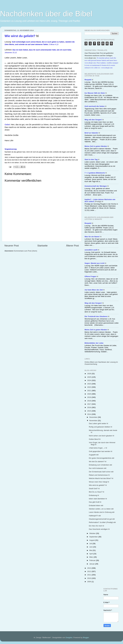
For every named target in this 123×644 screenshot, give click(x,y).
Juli (91, 544)
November (94, 421)
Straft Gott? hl (94, 489)
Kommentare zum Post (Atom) (25, 251)
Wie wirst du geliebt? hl (98, 485)
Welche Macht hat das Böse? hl (101, 478)
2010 (89, 578)
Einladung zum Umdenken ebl (100, 465)
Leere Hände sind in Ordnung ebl (102, 512)
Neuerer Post (12, 246)
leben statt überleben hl (98, 499)
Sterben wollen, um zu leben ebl (101, 509)
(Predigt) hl (100, 200)
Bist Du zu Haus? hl (97, 492)
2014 (89, 414)
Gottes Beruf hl (95, 439)
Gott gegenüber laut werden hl (101, 451)
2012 (89, 571)
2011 (89, 575)
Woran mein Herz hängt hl (99, 482)
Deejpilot (69, 638)
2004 (89, 582)
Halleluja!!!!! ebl (95, 516)
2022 (89, 387)
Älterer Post (72, 246)
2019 (89, 397)
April (91, 554)
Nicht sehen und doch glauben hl (102, 436)
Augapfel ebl (94, 455)
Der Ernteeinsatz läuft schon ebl (101, 472)
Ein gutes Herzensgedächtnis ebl (102, 458)
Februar (93, 560)
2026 (89, 374)
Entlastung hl (94, 495)
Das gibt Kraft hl (95, 502)
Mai (91, 550)
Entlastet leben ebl (96, 505)
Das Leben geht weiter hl (98, 423)
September (94, 537)
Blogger (86, 638)
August (92, 540)
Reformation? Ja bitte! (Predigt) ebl (102, 522)
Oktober (93, 533)
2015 (89, 411)
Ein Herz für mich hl (96, 526)
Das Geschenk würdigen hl (99, 529)
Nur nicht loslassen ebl (98, 468)
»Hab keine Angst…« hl (98, 448)
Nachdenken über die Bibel (46, 14)
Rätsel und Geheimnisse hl (99, 475)
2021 (89, 391)
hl (89, 80)
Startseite (42, 246)
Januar (92, 564)
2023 (89, 384)
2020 (89, 394)
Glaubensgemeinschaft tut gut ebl (102, 519)
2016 (89, 407)
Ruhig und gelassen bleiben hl (101, 427)
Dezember (94, 417)
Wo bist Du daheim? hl (98, 462)
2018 (89, 401)
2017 (89, 404)
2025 (89, 377)
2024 (89, 380)
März (91, 557)
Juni (91, 547)
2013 (89, 568)
